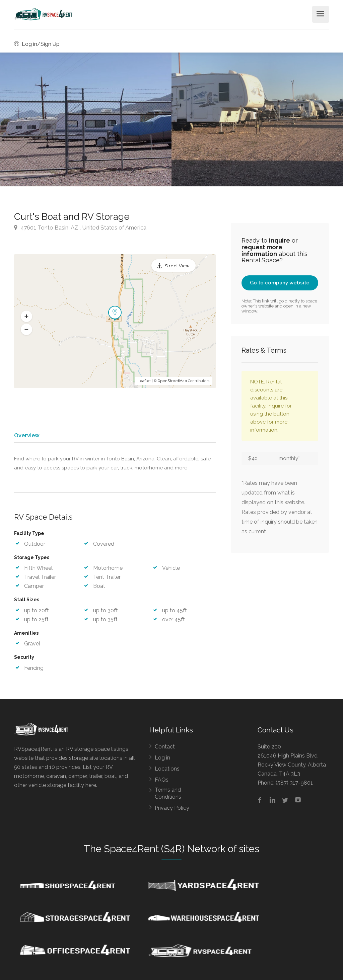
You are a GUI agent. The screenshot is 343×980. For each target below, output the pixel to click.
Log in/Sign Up (37, 44)
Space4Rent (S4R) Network (165, 852)
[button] (26, 317)
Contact (165, 749)
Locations (167, 771)
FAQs (162, 782)
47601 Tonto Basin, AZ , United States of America (80, 228)
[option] (257, 119)
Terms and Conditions (168, 796)
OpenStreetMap (172, 381)
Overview (26, 435)
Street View (177, 266)
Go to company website (280, 283)
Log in (162, 760)
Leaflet (144, 381)
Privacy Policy (172, 811)
